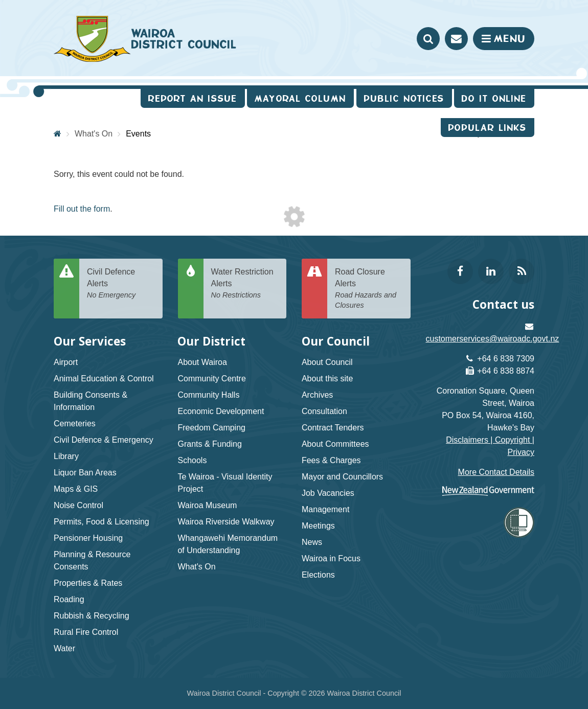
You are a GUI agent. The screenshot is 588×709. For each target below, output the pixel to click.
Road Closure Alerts (369, 289)
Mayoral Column (300, 98)
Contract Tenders (333, 428)
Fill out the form (82, 209)
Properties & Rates (88, 583)
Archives (317, 395)
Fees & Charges (331, 460)
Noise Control (78, 505)
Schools (192, 460)
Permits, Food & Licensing (101, 522)
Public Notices (404, 98)
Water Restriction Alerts (245, 284)
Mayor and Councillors (342, 477)
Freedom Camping (211, 428)
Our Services (90, 341)
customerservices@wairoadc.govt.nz (493, 339)
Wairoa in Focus (331, 558)
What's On (196, 567)
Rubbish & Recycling (92, 616)
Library (66, 456)
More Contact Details (496, 472)
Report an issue (193, 98)
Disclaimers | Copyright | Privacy (490, 446)
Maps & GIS (76, 489)
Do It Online (494, 98)
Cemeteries (75, 424)
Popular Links (488, 128)
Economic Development (221, 411)
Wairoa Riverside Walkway (226, 522)
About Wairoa (202, 362)
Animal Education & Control (104, 379)
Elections (318, 575)
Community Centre (211, 379)
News (312, 542)
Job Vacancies (328, 493)
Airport (66, 362)
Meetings (318, 526)
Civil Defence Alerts (121, 284)
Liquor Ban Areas (85, 473)
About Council (327, 362)
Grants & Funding (209, 444)
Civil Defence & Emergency (104, 440)
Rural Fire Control (86, 632)
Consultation (324, 411)
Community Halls (208, 395)
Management (325, 509)
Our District (211, 341)
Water (64, 648)
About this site (327, 379)
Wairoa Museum (207, 505)
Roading (69, 599)
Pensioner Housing (88, 538)
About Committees (335, 444)
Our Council (336, 341)
